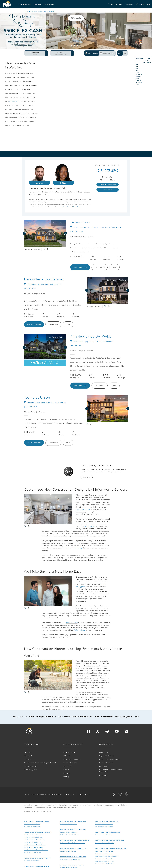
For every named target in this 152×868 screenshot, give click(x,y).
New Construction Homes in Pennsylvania (110, 840)
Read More (87, 477)
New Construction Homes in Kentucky (73, 821)
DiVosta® (28, 759)
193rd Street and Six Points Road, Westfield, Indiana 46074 (96, 227)
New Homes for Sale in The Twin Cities (70, 859)
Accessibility (104, 766)
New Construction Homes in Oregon (108, 832)
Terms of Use (70, 794)
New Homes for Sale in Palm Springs (34, 842)
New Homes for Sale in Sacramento (33, 847)
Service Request (143, 4)
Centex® (27, 752)
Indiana (33, 11)
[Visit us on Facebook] (88, 732)
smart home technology (73, 548)
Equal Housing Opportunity (110, 759)
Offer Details (76, 18)
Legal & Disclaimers (107, 756)
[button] (24, 4)
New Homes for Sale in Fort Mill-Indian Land (107, 856)
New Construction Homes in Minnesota (73, 857)
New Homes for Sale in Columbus (104, 826)
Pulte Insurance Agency (72, 759)
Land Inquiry (104, 775)
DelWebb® (28, 756)
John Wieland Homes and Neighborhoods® (40, 763)
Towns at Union (37, 397)
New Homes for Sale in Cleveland (104, 824)
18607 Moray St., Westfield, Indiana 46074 (43, 284)
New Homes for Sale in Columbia (104, 854)
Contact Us (129, 4)
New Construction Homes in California (38, 832)
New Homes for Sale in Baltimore (68, 832)
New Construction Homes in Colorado (37, 858)
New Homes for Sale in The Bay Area (34, 835)
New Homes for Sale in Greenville (104, 859)
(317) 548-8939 (30, 407)
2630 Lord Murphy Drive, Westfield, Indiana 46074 (92, 341)
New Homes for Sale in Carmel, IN (43, 717)
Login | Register (115, 4)
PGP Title (67, 756)
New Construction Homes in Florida (36, 866)
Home (26, 11)
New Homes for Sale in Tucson (32, 826)
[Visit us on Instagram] (126, 732)
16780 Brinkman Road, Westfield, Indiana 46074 (45, 403)
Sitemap (66, 777)
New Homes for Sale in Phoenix (32, 824)
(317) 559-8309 (77, 346)
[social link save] (44, 249)
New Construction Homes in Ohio (107, 821)
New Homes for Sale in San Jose (32, 852)
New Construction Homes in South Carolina (111, 849)
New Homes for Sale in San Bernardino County (36, 850)
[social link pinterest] (47, 249)
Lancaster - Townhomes (44, 279)
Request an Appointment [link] (108, 185)
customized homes (83, 509)
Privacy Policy (85, 794)
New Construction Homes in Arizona (37, 821)
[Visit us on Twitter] (98, 732)
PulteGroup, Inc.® (31, 770)
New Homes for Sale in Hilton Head (105, 861)
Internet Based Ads (106, 763)
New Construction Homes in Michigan (73, 849)
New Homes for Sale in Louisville (68, 824)
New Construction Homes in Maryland (73, 830)
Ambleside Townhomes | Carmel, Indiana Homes (120, 717)
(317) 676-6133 (30, 288)
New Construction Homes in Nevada (72, 865)
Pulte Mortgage (80, 630)
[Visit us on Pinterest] (107, 732)
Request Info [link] (108, 190)
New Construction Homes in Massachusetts (75, 840)
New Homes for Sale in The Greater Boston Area (72, 843)
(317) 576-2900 (76, 231)
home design (81, 512)
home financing (72, 623)
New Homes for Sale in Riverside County (35, 845)
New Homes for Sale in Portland (104, 835)
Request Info (100, 267)
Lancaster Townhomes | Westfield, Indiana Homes (79, 717)
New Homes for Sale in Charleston (104, 851)
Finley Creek (80, 222)
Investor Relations (70, 763)
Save (114, 267)
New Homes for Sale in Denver (32, 861)
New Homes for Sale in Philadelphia (105, 843)
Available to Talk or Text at (108, 165)
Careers (66, 770)
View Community (80, 267)
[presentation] (1, 31)
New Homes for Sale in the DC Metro (69, 835)
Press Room (68, 766)
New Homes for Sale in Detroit (68, 851)
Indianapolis (42, 11)
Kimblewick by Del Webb (91, 336)
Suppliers (67, 773)
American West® (30, 766)
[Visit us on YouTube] (117, 732)
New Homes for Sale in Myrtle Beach (105, 864)
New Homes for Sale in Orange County (34, 840)
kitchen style (90, 526)
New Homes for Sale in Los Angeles (33, 837)
